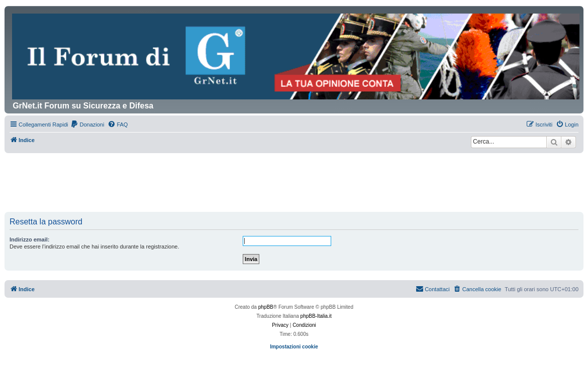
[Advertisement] (294, 181)
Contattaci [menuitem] (433, 289)
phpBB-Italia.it (316, 316)
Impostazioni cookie (294, 347)
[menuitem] (87, 125)
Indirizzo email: (29, 239)
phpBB (266, 307)
